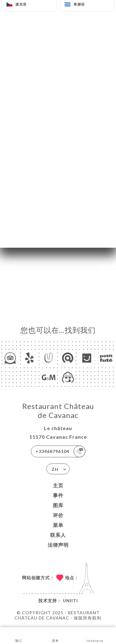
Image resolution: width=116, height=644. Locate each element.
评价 (58, 515)
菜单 (58, 525)
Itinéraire (95, 635)
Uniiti (70, 600)
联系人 (58, 535)
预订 (18, 635)
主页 (58, 485)
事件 (58, 495)
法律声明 (58, 545)
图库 (58, 505)
